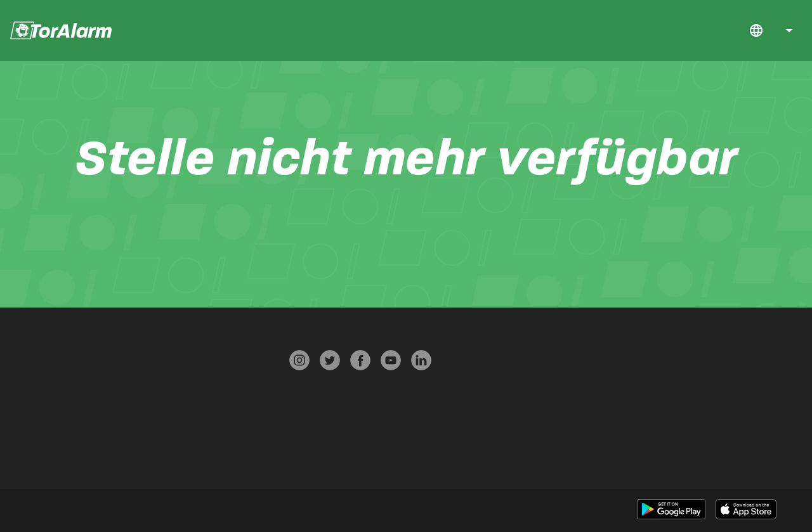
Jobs (699, 31)
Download (682, 31)
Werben (153, 456)
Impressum (154, 431)
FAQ (716, 31)
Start (665, 31)
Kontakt (733, 31)
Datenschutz (154, 382)
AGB (153, 407)
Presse (153, 357)
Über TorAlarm (28, 431)
